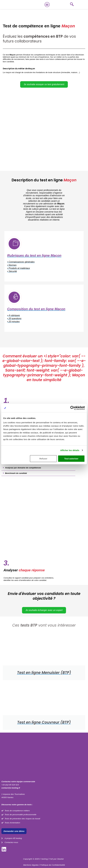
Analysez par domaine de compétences (23, 468)
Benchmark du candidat (16, 473)
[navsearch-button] (72, 5)
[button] (47, 5)
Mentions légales (31, 865)
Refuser (43, 459)
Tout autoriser (71, 459)
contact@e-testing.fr (11, 788)
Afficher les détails (70, 450)
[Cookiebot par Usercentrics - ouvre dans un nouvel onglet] (72, 408)
